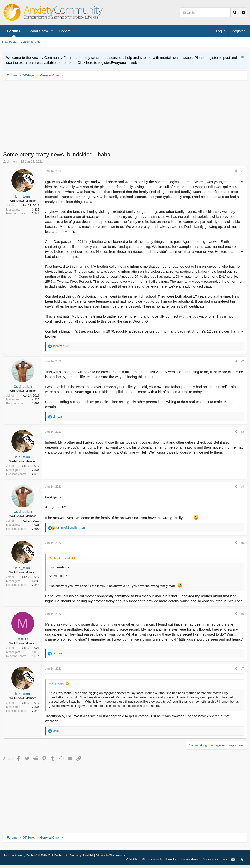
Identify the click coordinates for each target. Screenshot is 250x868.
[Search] (205, 12)
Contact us (171, 859)
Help (224, 859)
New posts (9, 42)
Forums (14, 31)
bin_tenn (13, 162)
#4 (242, 487)
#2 (242, 361)
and (71, 528)
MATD (23, 639)
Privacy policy (210, 859)
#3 (242, 432)
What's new (39, 31)
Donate (65, 31)
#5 (242, 543)
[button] (52, 31)
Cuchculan (23, 387)
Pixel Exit (88, 855)
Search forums (31, 42)
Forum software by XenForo (36, 855)
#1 (242, 171)
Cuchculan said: (60, 558)
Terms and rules (190, 859)
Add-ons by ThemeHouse (111, 855)
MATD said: (57, 684)
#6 (242, 614)
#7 (242, 669)
